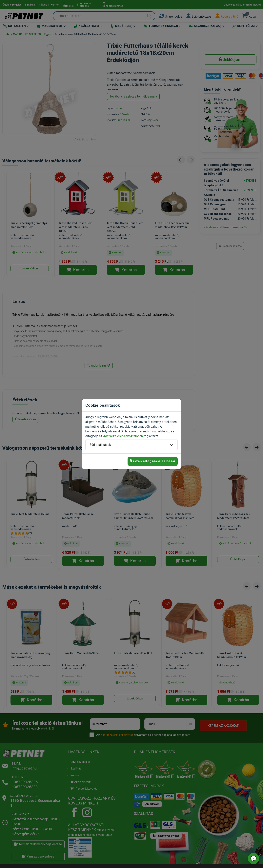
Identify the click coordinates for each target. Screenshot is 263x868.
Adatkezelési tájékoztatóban (123, 436)
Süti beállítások (100, 445)
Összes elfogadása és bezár (153, 461)
